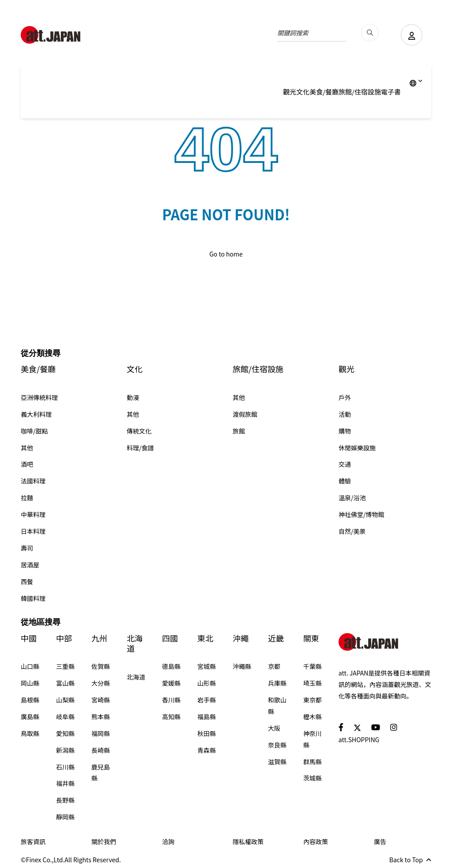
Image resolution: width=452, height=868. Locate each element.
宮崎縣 (101, 700)
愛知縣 (65, 733)
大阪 (274, 728)
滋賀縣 (277, 762)
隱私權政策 (248, 842)
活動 (345, 414)
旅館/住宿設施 (360, 92)
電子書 (391, 92)
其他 (27, 448)
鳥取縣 (30, 733)
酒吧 (27, 464)
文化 (303, 92)
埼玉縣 (313, 683)
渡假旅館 (245, 414)
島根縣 (30, 700)
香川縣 (171, 700)
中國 (29, 638)
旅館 (239, 431)
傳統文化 (139, 431)
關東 (311, 638)
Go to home (226, 254)
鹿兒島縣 (101, 773)
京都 (274, 666)
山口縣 (30, 666)
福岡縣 (101, 733)
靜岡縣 (65, 817)
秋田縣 (207, 733)
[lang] (416, 83)
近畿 (276, 638)
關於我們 (104, 842)
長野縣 (65, 800)
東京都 (313, 700)
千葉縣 (313, 666)
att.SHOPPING (359, 740)
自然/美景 (352, 531)
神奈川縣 (313, 739)
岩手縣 (207, 700)
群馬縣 (313, 762)
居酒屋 (30, 565)
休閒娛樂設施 (357, 448)
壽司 (27, 548)
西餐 (27, 581)
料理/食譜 (140, 448)
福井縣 (65, 783)
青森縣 (207, 750)
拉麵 (27, 498)
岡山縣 (30, 683)
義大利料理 (36, 414)
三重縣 (65, 666)
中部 (64, 638)
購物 (345, 431)
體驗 (345, 481)
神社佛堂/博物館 (362, 514)
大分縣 (101, 683)
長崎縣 (101, 750)
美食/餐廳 (324, 92)
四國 (170, 638)
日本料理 (33, 531)
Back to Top (410, 860)
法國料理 (33, 481)
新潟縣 (65, 750)
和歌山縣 (277, 706)
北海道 (135, 643)
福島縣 (207, 717)
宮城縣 (207, 666)
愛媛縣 (171, 683)
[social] (341, 727)
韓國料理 (33, 598)
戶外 (345, 397)
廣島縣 (30, 717)
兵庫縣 (277, 683)
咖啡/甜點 (34, 431)
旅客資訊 (33, 842)
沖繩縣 (242, 666)
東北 (205, 638)
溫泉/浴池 (352, 498)
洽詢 (168, 842)
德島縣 (171, 666)
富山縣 (65, 683)
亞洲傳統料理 (39, 397)
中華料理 (33, 514)
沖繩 (241, 638)
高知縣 (171, 717)
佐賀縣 (101, 666)
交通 (345, 464)
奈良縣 (277, 745)
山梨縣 (65, 700)
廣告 (380, 842)
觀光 (290, 92)
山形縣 (207, 683)
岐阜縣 (65, 717)
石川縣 (65, 767)
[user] (411, 35)
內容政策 (316, 842)
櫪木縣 (313, 717)
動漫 (133, 397)
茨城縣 (313, 778)
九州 (99, 638)
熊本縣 (101, 717)
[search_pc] (369, 33)
